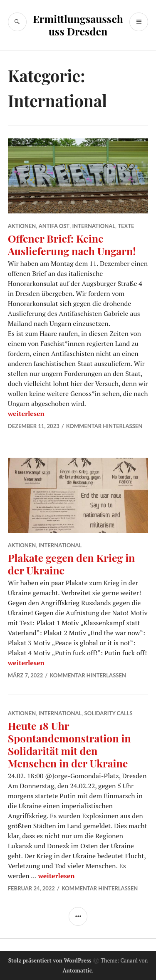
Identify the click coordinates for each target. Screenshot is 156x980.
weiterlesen (26, 414)
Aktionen (22, 226)
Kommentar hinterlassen (104, 426)
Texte (126, 226)
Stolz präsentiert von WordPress (50, 960)
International (94, 226)
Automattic (77, 970)
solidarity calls (109, 713)
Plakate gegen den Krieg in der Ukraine (72, 564)
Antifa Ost (54, 226)
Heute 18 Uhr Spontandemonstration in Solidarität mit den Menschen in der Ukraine (69, 744)
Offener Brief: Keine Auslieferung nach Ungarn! (72, 244)
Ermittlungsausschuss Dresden (78, 25)
